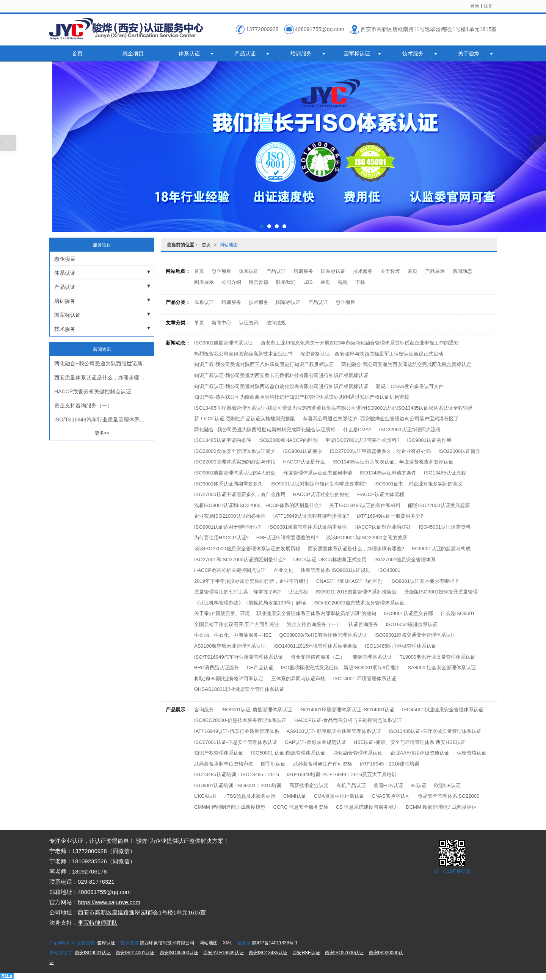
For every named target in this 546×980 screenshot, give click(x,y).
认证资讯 (249, 323)
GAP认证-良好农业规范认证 (315, 742)
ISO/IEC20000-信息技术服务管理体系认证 (240, 720)
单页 (325, 282)
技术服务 (413, 53)
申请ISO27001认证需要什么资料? (362, 440)
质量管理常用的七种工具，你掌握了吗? (237, 592)
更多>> (102, 433)
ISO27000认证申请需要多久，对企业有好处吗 (380, 451)
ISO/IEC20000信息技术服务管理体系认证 (359, 603)
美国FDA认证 (388, 785)
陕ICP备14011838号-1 (275, 943)
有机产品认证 (351, 785)
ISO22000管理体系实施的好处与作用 (235, 462)
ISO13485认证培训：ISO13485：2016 (237, 774)
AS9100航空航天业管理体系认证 (230, 646)
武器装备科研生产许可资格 (323, 764)
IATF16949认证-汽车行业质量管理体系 (237, 731)
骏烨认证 (106, 943)
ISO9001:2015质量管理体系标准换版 (356, 592)
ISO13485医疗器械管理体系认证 (401, 646)
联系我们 (286, 282)
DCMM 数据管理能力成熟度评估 (441, 807)
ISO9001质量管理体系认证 (224, 343)
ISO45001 (389, 570)
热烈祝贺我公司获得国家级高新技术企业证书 (243, 354)
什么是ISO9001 (458, 613)
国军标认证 (357, 53)
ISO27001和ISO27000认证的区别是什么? (240, 560)
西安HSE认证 (306, 953)
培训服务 (301, 53)
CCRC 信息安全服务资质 (301, 807)
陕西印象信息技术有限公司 (167, 943)
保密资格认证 (472, 753)
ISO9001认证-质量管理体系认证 (257, 710)
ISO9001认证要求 (303, 451)
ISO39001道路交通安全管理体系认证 (415, 635)
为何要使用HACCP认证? (221, 538)
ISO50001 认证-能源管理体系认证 (288, 753)
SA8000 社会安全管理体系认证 (442, 668)
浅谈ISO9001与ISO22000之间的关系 (367, 538)
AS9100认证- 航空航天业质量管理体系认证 (334, 731)
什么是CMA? (357, 430)
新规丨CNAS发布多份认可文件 (410, 386)
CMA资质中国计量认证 (339, 796)
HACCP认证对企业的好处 (322, 494)
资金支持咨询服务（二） (318, 657)
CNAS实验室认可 (391, 796)
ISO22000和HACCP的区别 (288, 440)
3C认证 (419, 785)
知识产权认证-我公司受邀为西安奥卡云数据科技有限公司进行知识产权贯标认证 (281, 375)
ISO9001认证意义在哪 (408, 613)
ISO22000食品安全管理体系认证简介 (235, 451)
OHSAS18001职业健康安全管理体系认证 (239, 689)
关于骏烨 (469, 53)
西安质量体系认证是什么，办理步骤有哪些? (356, 549)
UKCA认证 (206, 796)
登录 (475, 6)
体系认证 (189, 53)
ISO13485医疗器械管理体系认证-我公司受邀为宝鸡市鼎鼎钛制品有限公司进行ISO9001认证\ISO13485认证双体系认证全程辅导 (333, 408)
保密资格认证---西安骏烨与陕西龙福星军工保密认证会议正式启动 (372, 354)
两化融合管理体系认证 (358, 753)
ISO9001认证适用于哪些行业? (227, 527)
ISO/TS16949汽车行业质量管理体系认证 (239, 657)
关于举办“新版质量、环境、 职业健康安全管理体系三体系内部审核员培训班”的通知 (285, 613)
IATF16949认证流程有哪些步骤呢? (311, 516)
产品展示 (435, 271)
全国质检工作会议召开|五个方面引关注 (237, 624)
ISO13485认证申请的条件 (223, 440)
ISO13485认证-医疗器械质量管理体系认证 (435, 731)
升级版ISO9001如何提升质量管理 (441, 592)
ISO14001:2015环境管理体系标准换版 (315, 646)
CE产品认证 (260, 668)
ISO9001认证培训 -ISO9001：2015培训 (238, 785)
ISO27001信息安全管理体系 (405, 560)
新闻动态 (462, 271)
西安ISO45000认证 (179, 953)
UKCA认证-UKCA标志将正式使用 (330, 560)
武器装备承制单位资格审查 (224, 764)
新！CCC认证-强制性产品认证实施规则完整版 (245, 419)
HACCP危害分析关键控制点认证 (230, 570)
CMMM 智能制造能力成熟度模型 (230, 807)
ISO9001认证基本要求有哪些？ (424, 581)
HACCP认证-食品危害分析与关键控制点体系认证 (348, 720)
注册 (488, 6)
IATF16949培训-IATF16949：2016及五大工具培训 (342, 774)
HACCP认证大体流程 (381, 494)
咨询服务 (204, 710)
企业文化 (283, 570)
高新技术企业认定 (309, 785)
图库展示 (204, 282)
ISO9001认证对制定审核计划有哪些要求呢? (318, 484)
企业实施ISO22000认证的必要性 (230, 516)
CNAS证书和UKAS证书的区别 (350, 581)
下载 (360, 282)
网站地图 (229, 245)
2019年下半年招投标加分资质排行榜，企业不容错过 (251, 581)
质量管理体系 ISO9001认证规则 (336, 570)
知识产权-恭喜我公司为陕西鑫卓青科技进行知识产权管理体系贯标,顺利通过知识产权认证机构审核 (302, 397)
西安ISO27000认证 (344, 953)
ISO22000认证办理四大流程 (410, 430)
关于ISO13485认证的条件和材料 (365, 505)
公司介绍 (231, 282)
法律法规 (276, 323)
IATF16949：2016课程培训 (390, 764)
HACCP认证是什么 (304, 462)
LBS (308, 282)
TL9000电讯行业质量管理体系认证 (438, 657)
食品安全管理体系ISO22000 (449, 796)
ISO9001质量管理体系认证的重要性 (308, 527)
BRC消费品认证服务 (217, 668)
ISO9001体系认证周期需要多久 (228, 484)
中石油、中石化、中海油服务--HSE (233, 635)
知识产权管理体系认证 (219, 753)
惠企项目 (133, 53)
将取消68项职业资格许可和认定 (229, 679)
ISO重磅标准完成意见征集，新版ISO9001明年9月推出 (341, 668)
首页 (77, 53)
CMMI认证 (295, 796)
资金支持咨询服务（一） (314, 624)
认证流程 (298, 592)
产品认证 (245, 53)
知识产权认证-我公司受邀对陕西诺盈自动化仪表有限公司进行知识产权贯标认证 (281, 386)
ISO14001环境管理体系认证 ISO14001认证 (347, 710)
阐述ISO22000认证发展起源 (439, 505)
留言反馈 (259, 282)
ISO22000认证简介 (459, 451)
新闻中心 (221, 323)
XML (228, 943)
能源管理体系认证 (372, 657)
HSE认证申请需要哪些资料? (287, 538)
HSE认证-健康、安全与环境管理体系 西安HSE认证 (410, 742)
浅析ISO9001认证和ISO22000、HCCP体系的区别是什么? (258, 505)
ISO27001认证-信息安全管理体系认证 (236, 742)
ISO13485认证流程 (445, 473)
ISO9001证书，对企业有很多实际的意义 (418, 484)
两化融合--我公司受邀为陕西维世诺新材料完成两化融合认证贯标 (265, 430)
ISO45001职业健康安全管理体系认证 (443, 710)
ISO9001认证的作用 (429, 440)
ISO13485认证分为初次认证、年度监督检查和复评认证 (393, 462)
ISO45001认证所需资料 (445, 527)
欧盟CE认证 (447, 785)
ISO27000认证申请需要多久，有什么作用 (240, 494)
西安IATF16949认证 (223, 953)
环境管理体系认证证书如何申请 (318, 473)
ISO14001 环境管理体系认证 (364, 679)
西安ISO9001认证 (93, 953)
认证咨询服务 (363, 624)
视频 (343, 282)
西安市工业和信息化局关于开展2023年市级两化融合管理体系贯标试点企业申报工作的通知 (360, 343)
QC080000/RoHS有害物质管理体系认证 (323, 635)
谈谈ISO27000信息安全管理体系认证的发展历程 (247, 549)
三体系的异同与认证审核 (298, 679)
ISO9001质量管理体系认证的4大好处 (235, 473)
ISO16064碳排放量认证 (412, 624)
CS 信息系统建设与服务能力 (367, 807)
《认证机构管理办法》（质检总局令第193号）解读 (250, 603)
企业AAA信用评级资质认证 (420, 753)
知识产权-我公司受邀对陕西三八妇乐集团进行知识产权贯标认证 (264, 364)
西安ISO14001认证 (135, 953)
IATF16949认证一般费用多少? (390, 516)
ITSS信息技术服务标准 (250, 796)
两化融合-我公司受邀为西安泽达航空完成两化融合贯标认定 (406, 364)
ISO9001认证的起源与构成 (441, 549)
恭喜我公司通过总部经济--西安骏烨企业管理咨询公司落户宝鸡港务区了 (381, 419)
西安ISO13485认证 (268, 953)
